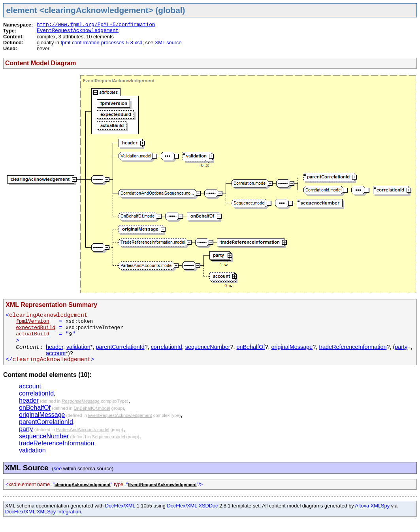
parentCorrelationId (120, 347)
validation (78, 347)
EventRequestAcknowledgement (78, 31)
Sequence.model (109, 437)
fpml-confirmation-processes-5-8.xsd (101, 43)
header (55, 347)
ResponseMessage (81, 401)
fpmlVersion (32, 321)
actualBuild (32, 334)
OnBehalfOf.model (92, 408)
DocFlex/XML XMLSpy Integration (43, 512)
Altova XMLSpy (373, 506)
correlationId (167, 347)
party (401, 347)
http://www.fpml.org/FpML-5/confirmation (96, 25)
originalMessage (292, 347)
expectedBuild (36, 328)
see (58, 469)
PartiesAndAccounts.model (83, 430)
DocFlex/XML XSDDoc (193, 506)
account (56, 353)
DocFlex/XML (120, 506)
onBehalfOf (250, 347)
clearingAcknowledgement (83, 485)
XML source (168, 43)
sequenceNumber (208, 347)
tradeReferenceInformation (353, 347)
